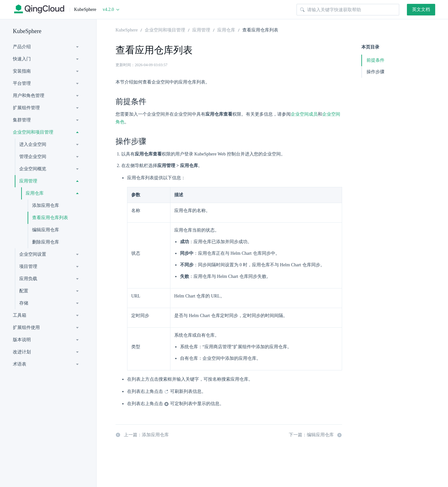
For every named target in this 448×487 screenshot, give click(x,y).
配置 (24, 291)
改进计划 (22, 352)
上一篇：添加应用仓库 (142, 435)
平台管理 (22, 83)
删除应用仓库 (46, 242)
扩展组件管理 (26, 108)
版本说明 (22, 340)
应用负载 (28, 279)
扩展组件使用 (26, 328)
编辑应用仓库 (46, 230)
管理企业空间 (33, 157)
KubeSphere (27, 31)
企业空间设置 (33, 254)
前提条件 (375, 60)
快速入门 (22, 59)
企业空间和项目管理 (33, 132)
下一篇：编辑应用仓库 (315, 435)
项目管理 (28, 266)
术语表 (20, 364)
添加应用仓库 (46, 205)
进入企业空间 (33, 144)
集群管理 (22, 120)
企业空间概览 (33, 169)
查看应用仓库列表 (50, 218)
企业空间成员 (304, 114)
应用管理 (28, 181)
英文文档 (421, 9)
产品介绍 (22, 47)
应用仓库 (35, 193)
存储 (24, 303)
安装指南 (22, 71)
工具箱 (20, 315)
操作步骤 (375, 72)
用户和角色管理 (29, 96)
